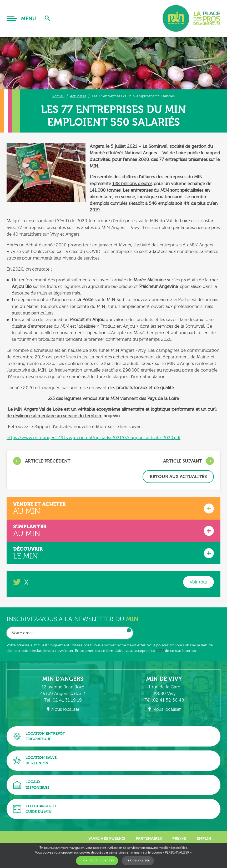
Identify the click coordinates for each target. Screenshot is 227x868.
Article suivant (188, 461)
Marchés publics (107, 839)
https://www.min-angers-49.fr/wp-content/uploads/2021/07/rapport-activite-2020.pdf (94, 438)
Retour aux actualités (178, 477)
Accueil (58, 96)
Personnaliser (138, 861)
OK (129, 630)
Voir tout (198, 582)
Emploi (204, 839)
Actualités (78, 96)
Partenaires (149, 839)
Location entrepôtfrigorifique (39, 736)
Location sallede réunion (35, 761)
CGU (160, 651)
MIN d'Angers (63, 679)
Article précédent (42, 461)
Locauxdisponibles (31, 785)
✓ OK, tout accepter (97, 861)
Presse (179, 839)
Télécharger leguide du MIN (35, 809)
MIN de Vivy (164, 679)
